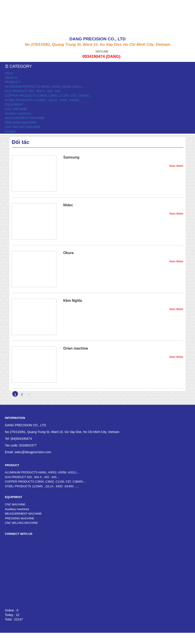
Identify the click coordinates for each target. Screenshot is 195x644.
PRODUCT (13, 82)
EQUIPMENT (14, 104)
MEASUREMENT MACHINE (25, 118)
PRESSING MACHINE (21, 122)
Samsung (71, 157)
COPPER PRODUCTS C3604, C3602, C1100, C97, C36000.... (49, 96)
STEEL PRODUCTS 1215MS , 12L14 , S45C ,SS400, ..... (45, 100)
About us (11, 78)
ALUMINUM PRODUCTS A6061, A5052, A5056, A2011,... (45, 87)
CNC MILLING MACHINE (23, 127)
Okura (68, 253)
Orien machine (76, 348)
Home (9, 73)
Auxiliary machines (18, 113)
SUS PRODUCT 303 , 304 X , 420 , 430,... (34, 91)
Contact (10, 131)
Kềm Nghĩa (72, 301)
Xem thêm (176, 166)
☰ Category (18, 66)
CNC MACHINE (16, 109)
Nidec (68, 205)
